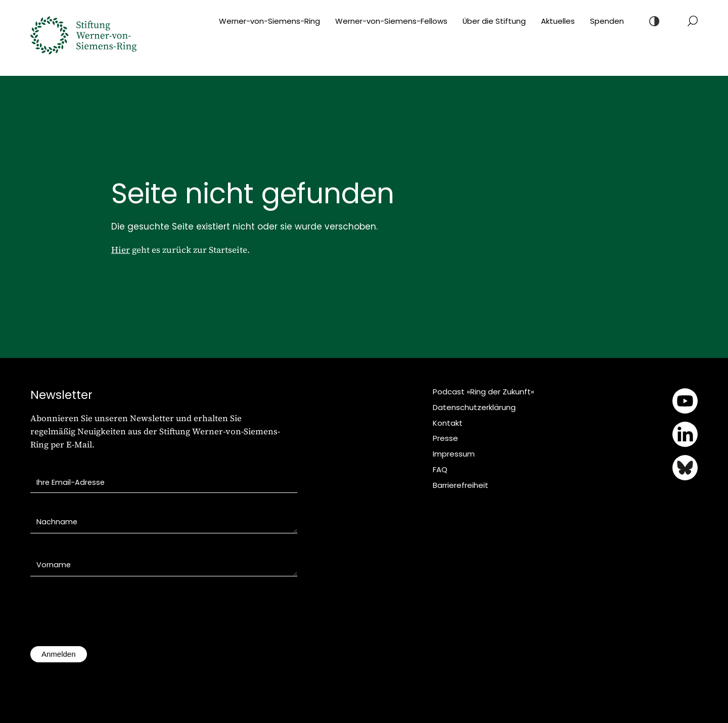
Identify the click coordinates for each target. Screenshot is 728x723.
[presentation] (107, 616)
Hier (121, 250)
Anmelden (59, 654)
